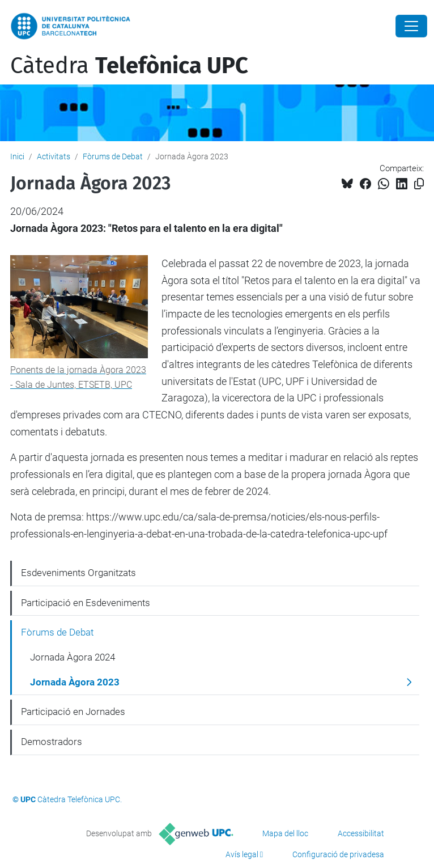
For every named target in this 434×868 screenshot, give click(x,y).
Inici (17, 156)
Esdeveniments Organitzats (78, 573)
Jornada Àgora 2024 (73, 657)
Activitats (54, 156)
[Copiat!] (419, 184)
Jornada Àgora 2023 (75, 682)
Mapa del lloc (285, 833)
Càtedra (129, 66)
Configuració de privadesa (338, 854)
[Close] (411, 26)
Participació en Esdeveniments (86, 603)
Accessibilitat (361, 833)
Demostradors (52, 742)
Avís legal (242, 854)
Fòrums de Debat (113, 156)
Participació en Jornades (73, 712)
